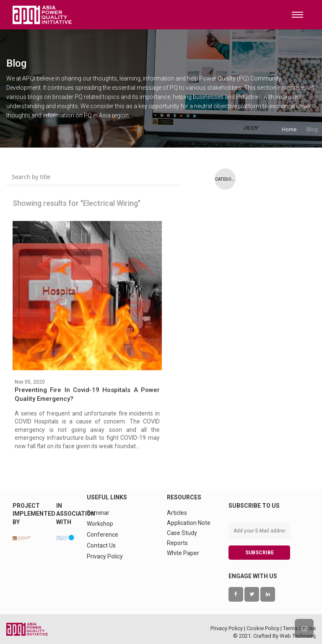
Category (225, 179)
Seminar (98, 513)
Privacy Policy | (229, 628)
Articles (177, 513)
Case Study (182, 533)
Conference (103, 535)
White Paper (183, 553)
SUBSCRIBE (260, 553)
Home (289, 129)
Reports (177, 543)
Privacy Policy (105, 556)
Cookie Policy (263, 628)
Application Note (189, 523)
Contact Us (101, 545)
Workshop (100, 524)
